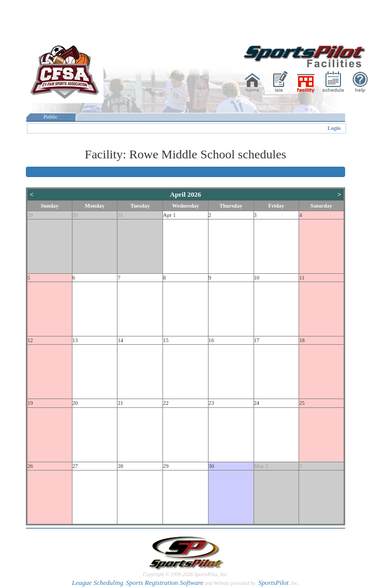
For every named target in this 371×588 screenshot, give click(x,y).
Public (51, 117)
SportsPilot (273, 583)
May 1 (261, 466)
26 (30, 466)
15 (166, 340)
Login (334, 128)
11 (302, 278)
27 (75, 466)
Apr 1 (169, 215)
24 (257, 403)
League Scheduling (98, 583)
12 (30, 340)
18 (302, 340)
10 (257, 278)
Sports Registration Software (165, 583)
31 (120, 215)
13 (75, 340)
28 (120, 466)
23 (211, 403)
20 (75, 403)
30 (75, 215)
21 (120, 403)
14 (120, 340)
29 (30, 215)
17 (257, 340)
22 (166, 403)
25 (302, 403)
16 (211, 340)
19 (30, 403)
